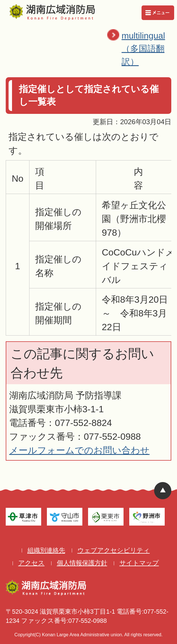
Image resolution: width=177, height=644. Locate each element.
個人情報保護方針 (82, 563)
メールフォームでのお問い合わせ (79, 450)
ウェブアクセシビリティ (114, 550)
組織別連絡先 (46, 550)
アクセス (31, 563)
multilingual (148, 49)
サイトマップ (139, 563)
